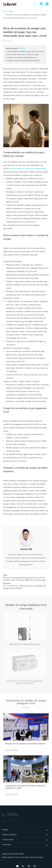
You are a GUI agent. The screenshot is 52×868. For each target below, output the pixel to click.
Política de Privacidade (16, 854)
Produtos (5, 830)
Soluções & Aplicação (10, 835)
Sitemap (5, 854)
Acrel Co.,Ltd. (20, 857)
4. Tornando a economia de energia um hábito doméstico (23, 60)
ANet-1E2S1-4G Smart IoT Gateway (25, 643)
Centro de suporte (8, 840)
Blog (11, 11)
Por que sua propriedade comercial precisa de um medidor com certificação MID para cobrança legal (25, 578)
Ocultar (22, 48)
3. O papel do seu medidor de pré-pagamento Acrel (21, 57)
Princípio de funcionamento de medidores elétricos (25, 744)
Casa (5, 11)
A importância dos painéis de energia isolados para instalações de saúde (25, 787)
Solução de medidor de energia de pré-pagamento (26, 168)
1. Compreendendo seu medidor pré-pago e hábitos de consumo (25, 51)
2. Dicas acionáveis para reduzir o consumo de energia (22, 54)
